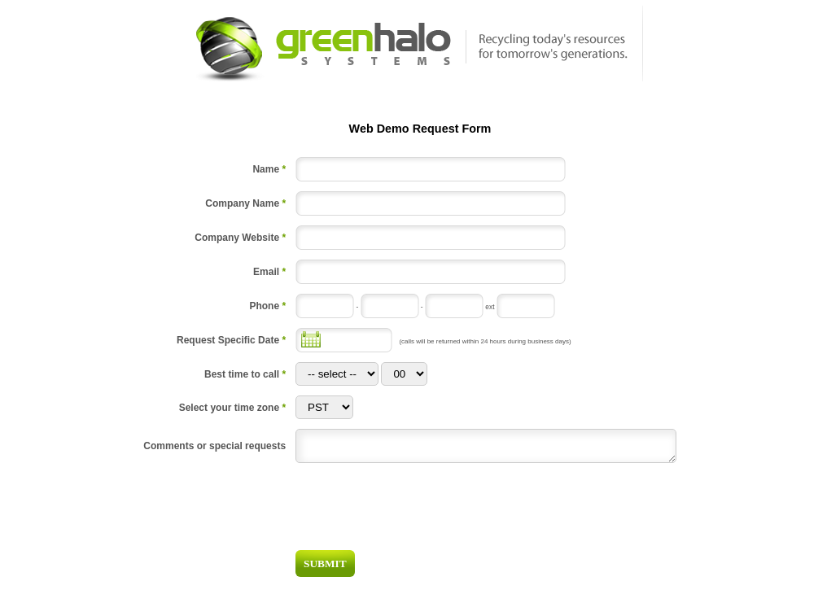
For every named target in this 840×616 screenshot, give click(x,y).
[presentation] (563, 509)
